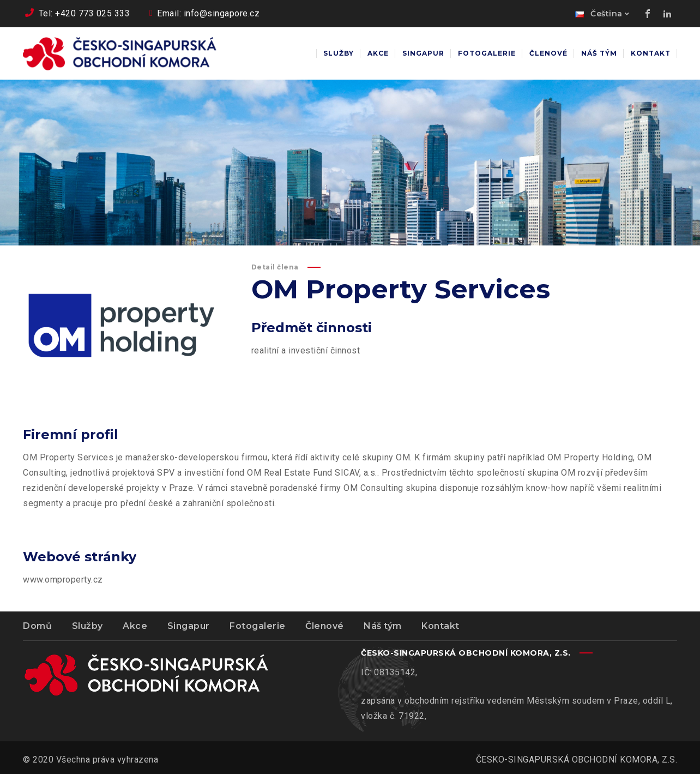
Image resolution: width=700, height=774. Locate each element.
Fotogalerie (258, 626)
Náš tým (383, 626)
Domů (37, 626)
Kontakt (440, 626)
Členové (325, 626)
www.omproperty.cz (63, 580)
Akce (135, 626)
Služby (87, 626)
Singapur (189, 626)
